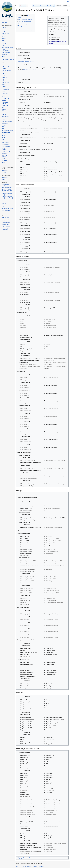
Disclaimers (41, 866)
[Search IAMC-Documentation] (62, 6)
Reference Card (27, 858)
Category (19, 858)
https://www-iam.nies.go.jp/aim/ (26, 62)
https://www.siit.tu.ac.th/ (30, 70)
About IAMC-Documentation (30, 866)
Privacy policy (19, 866)
